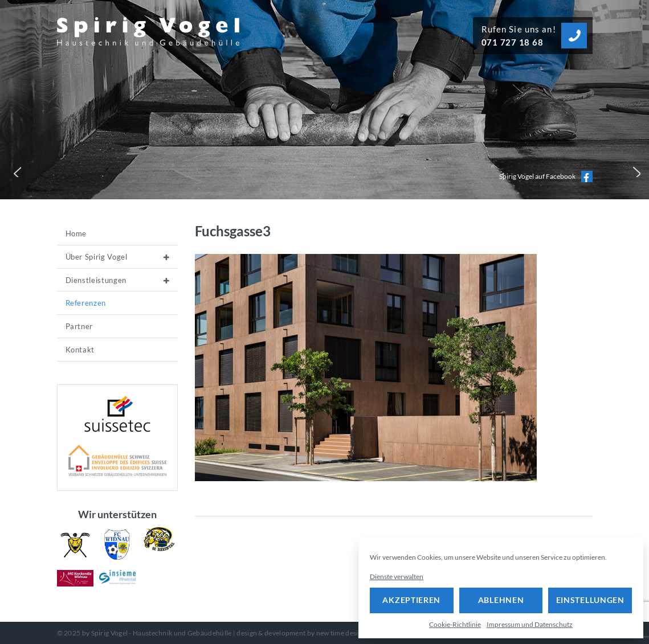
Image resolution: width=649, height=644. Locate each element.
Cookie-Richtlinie (455, 624)
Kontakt (80, 350)
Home (76, 233)
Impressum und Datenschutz (530, 624)
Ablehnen (501, 600)
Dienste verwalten (397, 577)
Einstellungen (590, 600)
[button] (15, 171)
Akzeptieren (411, 600)
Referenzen (86, 303)
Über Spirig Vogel (97, 257)
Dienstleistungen (96, 280)
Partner (79, 326)
